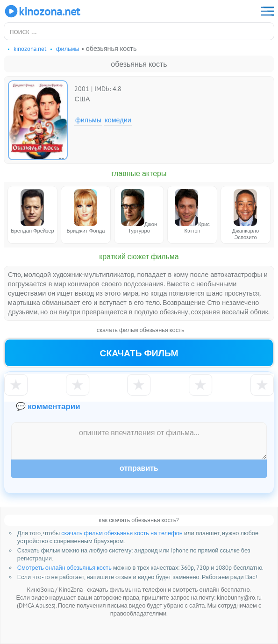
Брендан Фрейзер (32, 212)
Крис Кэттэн (192, 212)
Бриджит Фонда (86, 212)
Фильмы (88, 120)
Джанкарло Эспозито (246, 215)
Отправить (139, 468)
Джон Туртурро (139, 212)
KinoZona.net (42, 11)
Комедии (118, 120)
